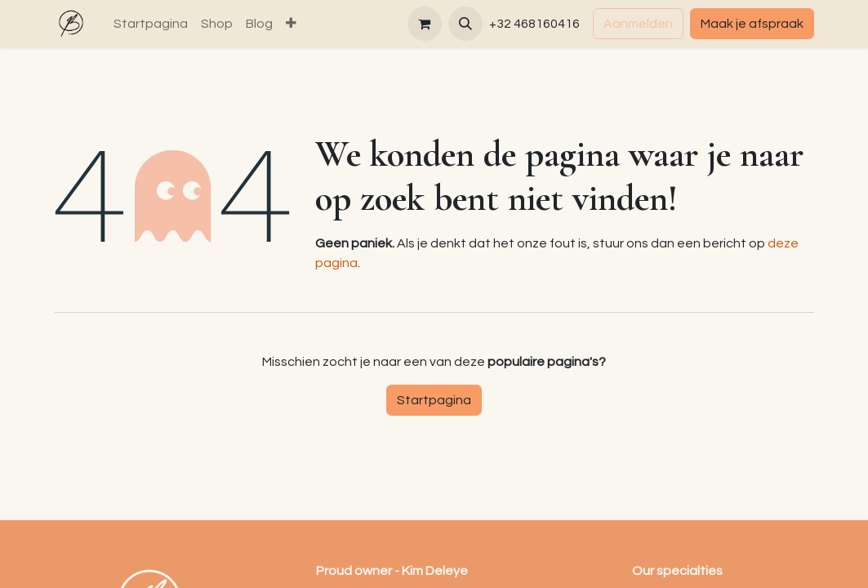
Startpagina (434, 400)
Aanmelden (638, 24)
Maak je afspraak (752, 24)
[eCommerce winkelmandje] (425, 24)
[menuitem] (151, 24)
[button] (465, 24)
